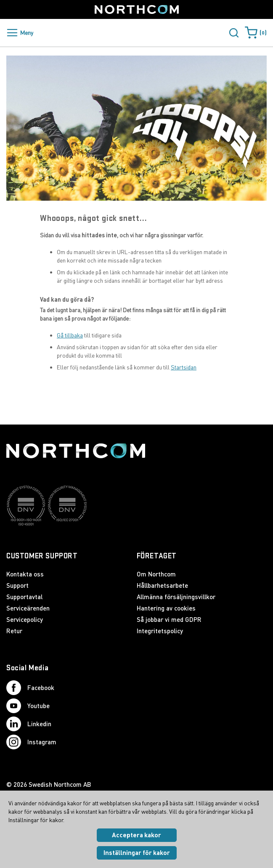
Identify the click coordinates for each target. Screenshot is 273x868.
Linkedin (29, 724)
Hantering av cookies (166, 608)
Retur (14, 631)
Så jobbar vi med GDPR (169, 619)
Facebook (30, 688)
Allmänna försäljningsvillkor (176, 597)
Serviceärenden (28, 608)
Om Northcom (156, 574)
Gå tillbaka (70, 335)
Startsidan (184, 367)
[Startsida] (137, 9)
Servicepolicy (25, 619)
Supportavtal (24, 597)
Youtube (28, 706)
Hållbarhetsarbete (162, 585)
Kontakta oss (25, 574)
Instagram (31, 742)
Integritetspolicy (160, 631)
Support (17, 585)
